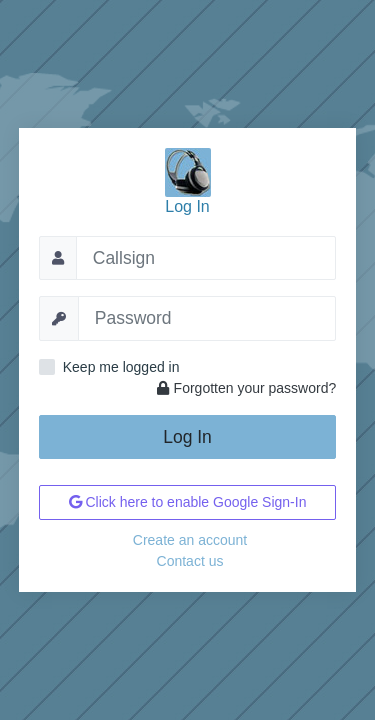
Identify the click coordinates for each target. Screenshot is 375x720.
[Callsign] (206, 258)
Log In (187, 437)
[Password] (207, 318)
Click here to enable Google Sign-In (188, 502)
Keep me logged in (121, 367)
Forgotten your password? (247, 388)
